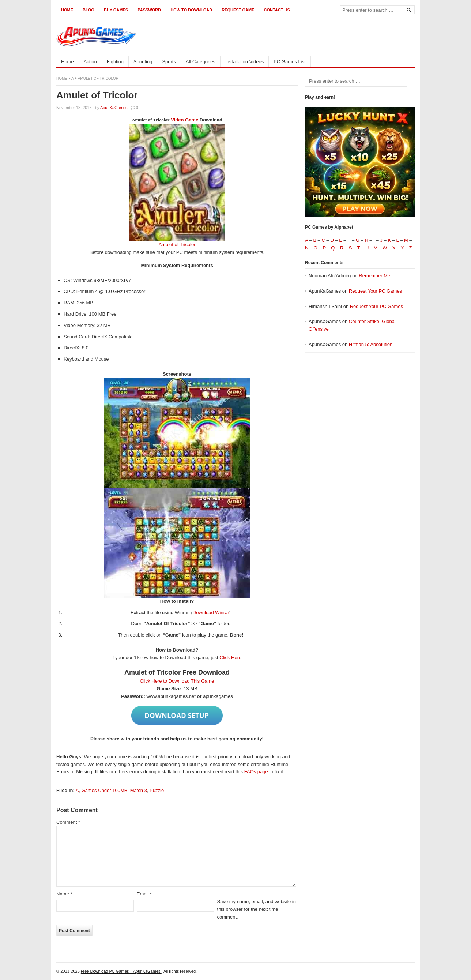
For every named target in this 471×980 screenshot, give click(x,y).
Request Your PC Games (375, 291)
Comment (68, 822)
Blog (88, 10)
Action (90, 62)
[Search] (408, 10)
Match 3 (139, 790)
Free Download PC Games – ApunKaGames (121, 971)
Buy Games (116, 10)
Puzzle (157, 790)
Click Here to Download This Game (177, 681)
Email (144, 894)
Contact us (277, 10)
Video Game (184, 120)
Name (64, 894)
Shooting (143, 62)
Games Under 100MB (105, 790)
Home (67, 10)
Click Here (230, 658)
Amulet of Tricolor (177, 245)
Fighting (115, 62)
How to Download (191, 10)
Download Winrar (211, 613)
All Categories (201, 62)
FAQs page (256, 772)
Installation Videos (244, 62)
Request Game (238, 10)
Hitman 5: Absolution (371, 344)
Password (149, 10)
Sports (169, 62)
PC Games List (289, 62)
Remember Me (374, 276)
